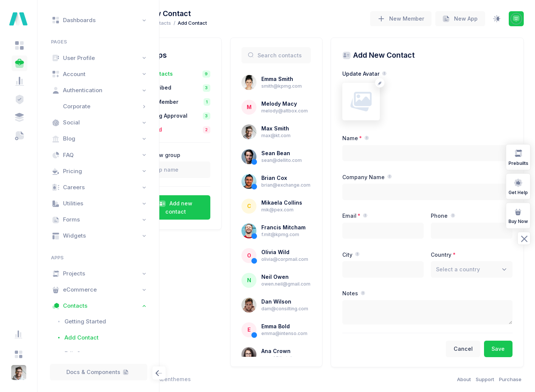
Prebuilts (518, 157)
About (464, 379)
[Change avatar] (400, 83)
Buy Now (518, 215)
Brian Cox (305, 178)
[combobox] (477, 269)
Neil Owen (306, 292)
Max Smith (306, 128)
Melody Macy (310, 104)
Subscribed (197, 88)
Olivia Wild (306, 267)
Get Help (518, 186)
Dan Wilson (307, 316)
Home (177, 23)
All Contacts (198, 74)
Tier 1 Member (201, 102)
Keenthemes (216, 379)
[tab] (19, 45)
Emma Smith (308, 79)
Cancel (463, 349)
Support (485, 379)
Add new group (202, 155)
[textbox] (468, 269)
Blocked (193, 129)
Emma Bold (306, 341)
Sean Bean (306, 153)
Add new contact (211, 207)
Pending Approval (205, 116)
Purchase (510, 379)
